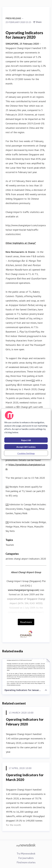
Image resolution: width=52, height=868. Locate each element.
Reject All (26, 440)
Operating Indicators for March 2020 (25, 777)
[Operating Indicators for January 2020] (26, 672)
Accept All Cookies (26, 447)
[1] (33, 380)
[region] (26, 434)
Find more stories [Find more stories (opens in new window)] (26, 862)
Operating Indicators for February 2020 (25, 722)
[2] (7, 504)
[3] (7, 522)
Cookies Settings (26, 453)
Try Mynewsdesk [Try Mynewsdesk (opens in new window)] (26, 853)
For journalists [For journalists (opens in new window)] (26, 858)
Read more (26, 622)
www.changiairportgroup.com (23, 590)
